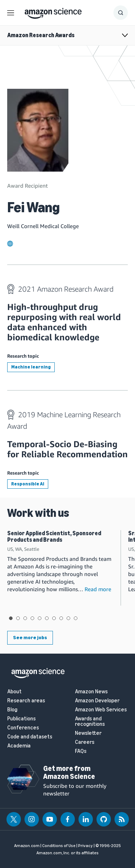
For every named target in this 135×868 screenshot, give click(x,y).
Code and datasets (30, 737)
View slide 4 (32, 618)
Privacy (85, 846)
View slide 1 (11, 618)
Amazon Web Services (101, 710)
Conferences (23, 728)
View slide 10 (76, 618)
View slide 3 (25, 618)
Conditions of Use (59, 846)
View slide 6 (47, 618)
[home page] (53, 12)
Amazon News (91, 692)
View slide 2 (18, 618)
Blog (12, 710)
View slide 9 (68, 618)
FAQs (81, 751)
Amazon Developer (97, 701)
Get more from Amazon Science (69, 772)
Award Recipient (28, 186)
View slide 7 (54, 618)
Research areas (26, 701)
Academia (19, 746)
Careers (85, 742)
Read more (98, 589)
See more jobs (30, 638)
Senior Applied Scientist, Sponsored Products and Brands (54, 536)
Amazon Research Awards (41, 35)
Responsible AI (28, 484)
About (14, 692)
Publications (21, 719)
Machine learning (31, 367)
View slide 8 (61, 618)
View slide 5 (40, 618)
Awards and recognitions (90, 721)
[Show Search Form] (121, 13)
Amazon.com (27, 846)
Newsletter (88, 733)
